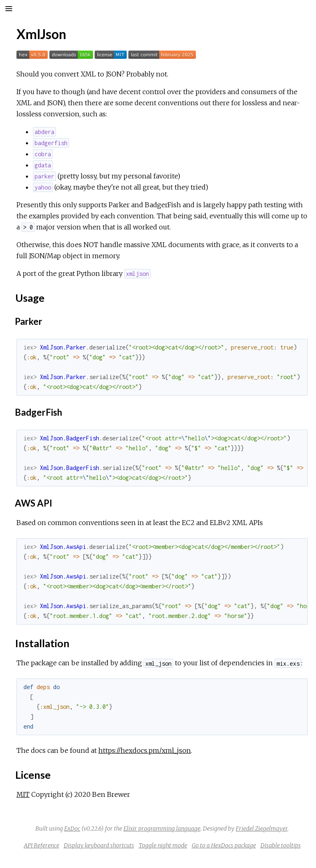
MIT (23, 794)
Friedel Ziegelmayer (262, 829)
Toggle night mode (163, 845)
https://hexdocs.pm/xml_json (145, 750)
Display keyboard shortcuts (99, 845)
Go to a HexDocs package (224, 845)
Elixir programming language (162, 829)
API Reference (42, 845)
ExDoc (72, 829)
